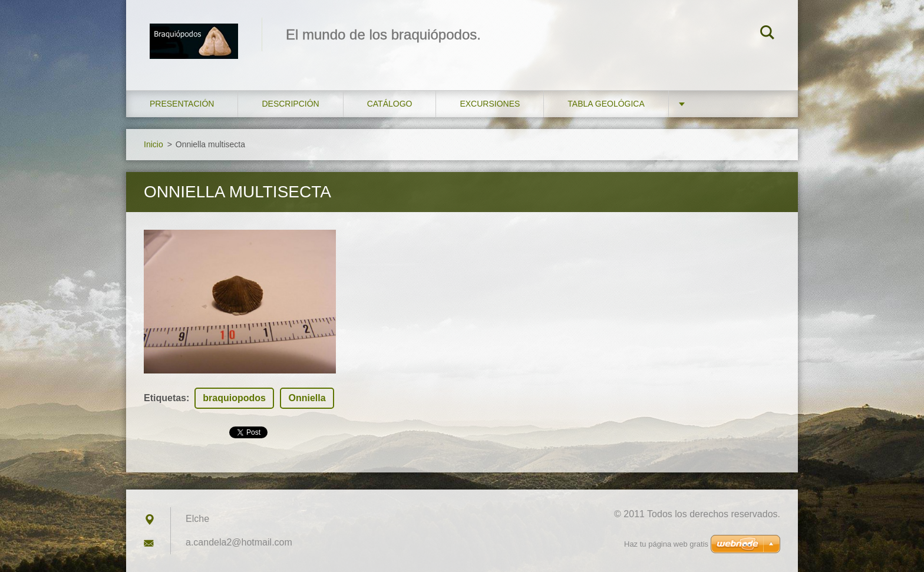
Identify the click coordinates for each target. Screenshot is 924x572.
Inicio (154, 144)
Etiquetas (165, 398)
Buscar (767, 34)
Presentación (182, 104)
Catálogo (390, 104)
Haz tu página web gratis (666, 544)
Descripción (290, 104)
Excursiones (490, 104)
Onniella (307, 398)
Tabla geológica (606, 104)
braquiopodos (234, 398)
